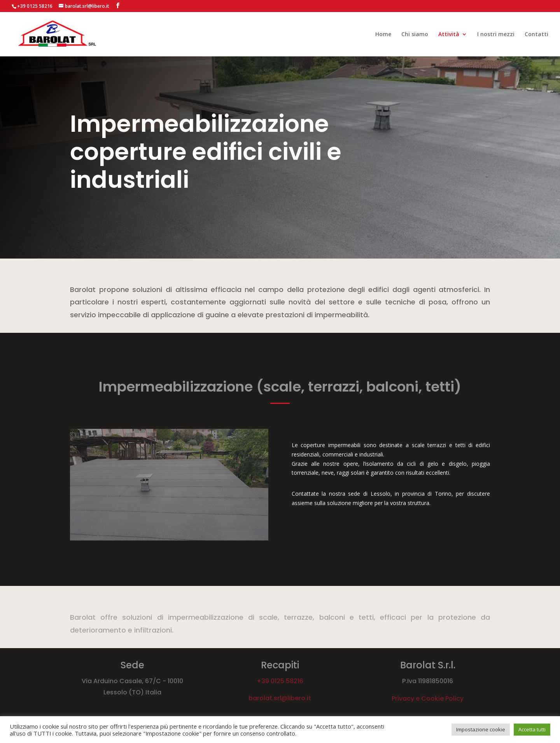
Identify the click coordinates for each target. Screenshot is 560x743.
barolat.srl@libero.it (280, 698)
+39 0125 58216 (280, 681)
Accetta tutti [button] (532, 729)
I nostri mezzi (496, 35)
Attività (449, 35)
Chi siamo (415, 35)
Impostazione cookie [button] (481, 729)
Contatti (536, 35)
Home (383, 35)
